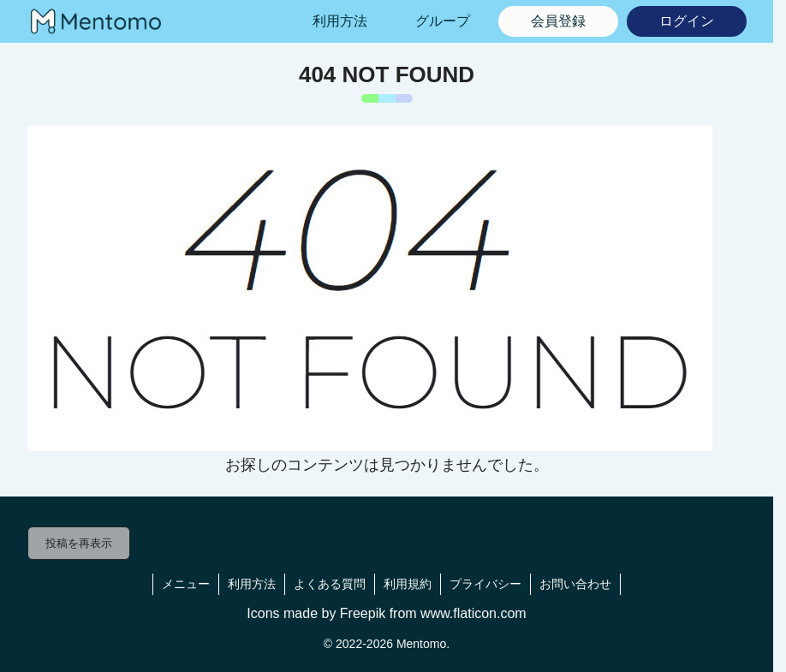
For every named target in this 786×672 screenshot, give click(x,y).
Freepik (363, 613)
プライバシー (485, 584)
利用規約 (408, 584)
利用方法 (252, 584)
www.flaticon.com (473, 613)
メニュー (186, 584)
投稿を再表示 (79, 543)
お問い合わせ (575, 584)
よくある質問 (330, 584)
